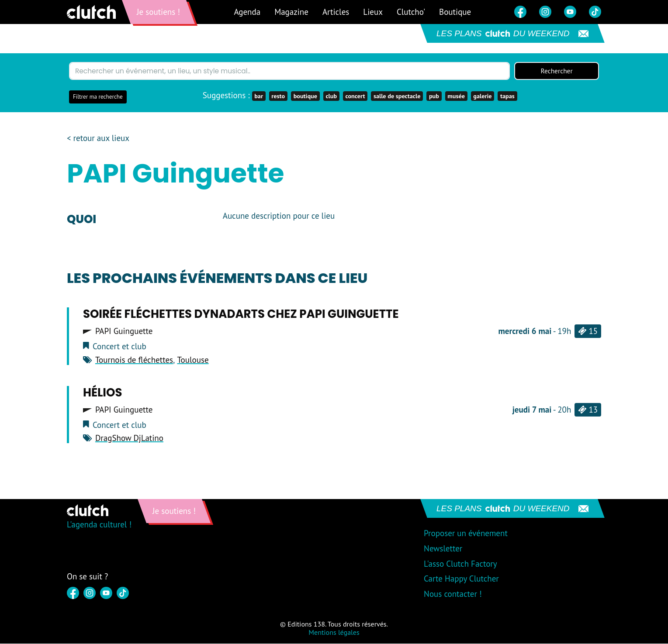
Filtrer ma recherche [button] (98, 97)
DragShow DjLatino (129, 438)
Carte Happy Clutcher (461, 579)
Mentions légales (334, 633)
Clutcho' (411, 12)
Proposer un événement (466, 534)
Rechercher (557, 71)
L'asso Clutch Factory (460, 564)
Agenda (247, 12)
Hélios (103, 393)
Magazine (291, 12)
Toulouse (193, 360)
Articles (336, 12)
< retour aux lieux (98, 139)
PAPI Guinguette (124, 332)
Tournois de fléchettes (134, 360)
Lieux (373, 12)
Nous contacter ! (453, 594)
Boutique (455, 12)
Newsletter (443, 549)
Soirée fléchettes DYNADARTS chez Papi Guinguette (241, 314)
